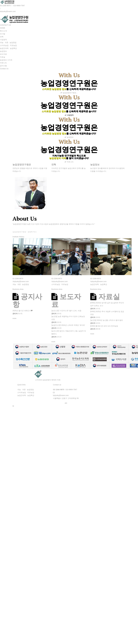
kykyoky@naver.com (8, 11)
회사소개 (3, 31)
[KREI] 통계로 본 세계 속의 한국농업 (104, 326)
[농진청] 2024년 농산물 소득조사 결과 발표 (107, 320)
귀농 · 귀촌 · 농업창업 (8, 42)
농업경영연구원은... (69, 93)
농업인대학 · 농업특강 (8, 48)
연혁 (2, 37)
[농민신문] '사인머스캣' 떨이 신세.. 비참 (66, 311)
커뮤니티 (3, 63)
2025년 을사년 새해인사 (22, 311)
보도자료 (3, 54)
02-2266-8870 (5, 6)
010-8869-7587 (19, 6)
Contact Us (4, 69)
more (14, 318)
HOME (3, 28)
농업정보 (3, 51)
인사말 (3, 34)
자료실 (3, 57)
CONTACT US (5, 25)
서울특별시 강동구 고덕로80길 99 (66, 398)
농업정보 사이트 (6, 60)
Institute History (18, 237)
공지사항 (3, 66)
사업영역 (3, 40)
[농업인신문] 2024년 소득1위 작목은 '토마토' (68, 325)
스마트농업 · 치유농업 (8, 45)
